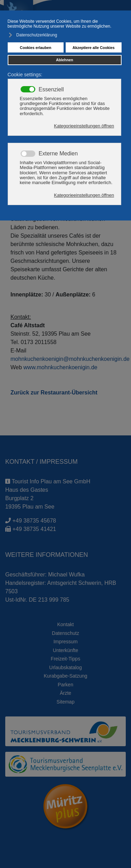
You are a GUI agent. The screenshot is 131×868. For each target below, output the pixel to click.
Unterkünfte (65, 650)
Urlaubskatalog (65, 667)
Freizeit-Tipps (65, 659)
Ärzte (65, 693)
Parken (65, 685)
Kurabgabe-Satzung (65, 676)
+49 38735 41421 (34, 529)
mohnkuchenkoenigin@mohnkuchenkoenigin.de (70, 359)
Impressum (65, 642)
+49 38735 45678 (34, 521)
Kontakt (65, 624)
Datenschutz (66, 633)
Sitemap (65, 702)
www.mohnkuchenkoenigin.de (60, 367)
